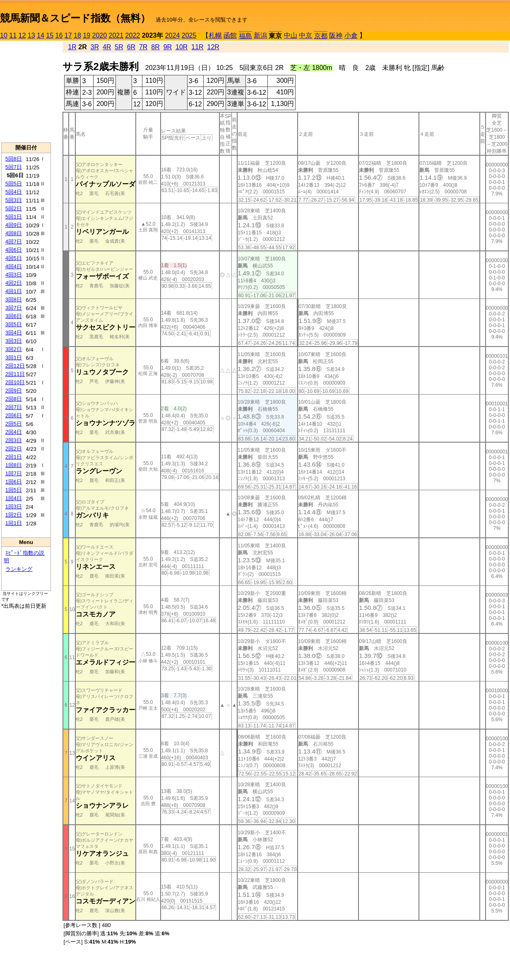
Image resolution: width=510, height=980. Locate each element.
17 (68, 35)
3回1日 (14, 358)
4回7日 (14, 242)
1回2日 (14, 515)
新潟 (260, 35)
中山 (291, 35)
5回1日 (14, 217)
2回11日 (15, 374)
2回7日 (14, 407)
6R (131, 47)
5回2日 (14, 208)
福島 (245, 36)
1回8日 (14, 465)
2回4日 (14, 432)
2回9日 (14, 391)
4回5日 (14, 258)
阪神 (336, 35)
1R (72, 47)
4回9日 (14, 225)
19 (87, 35)
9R (168, 47)
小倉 (351, 35)
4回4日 (14, 266)
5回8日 (14, 159)
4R (107, 47)
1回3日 (14, 507)
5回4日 (14, 192)
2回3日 (14, 440)
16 (59, 35)
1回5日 (14, 490)
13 (31, 35)
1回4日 (14, 498)
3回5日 (14, 324)
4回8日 (14, 233)
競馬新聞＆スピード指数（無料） (75, 18)
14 (41, 35)
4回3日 (14, 275)
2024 (173, 35)
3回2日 (14, 349)
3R (95, 47)
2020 (100, 35)
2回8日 (14, 399)
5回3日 (14, 200)
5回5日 (14, 184)
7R (143, 47)
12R (213, 47)
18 (77, 35)
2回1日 (14, 457)
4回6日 (14, 250)
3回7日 (14, 308)
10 (4, 35)
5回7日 (14, 167)
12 (22, 35)
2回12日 (15, 366)
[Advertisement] (26, 91)
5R (119, 47)
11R (197, 47)
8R (155, 47)
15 (50, 35)
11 (13, 35)
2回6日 (14, 415)
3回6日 (14, 316)
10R (182, 47)
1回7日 (14, 473)
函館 (230, 35)
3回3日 (14, 341)
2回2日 (14, 449)
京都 (321, 36)
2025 (189, 35)
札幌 (215, 35)
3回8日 (14, 300)
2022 (133, 35)
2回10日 (15, 382)
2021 (116, 35)
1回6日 (14, 482)
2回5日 (14, 424)
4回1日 (14, 291)
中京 (306, 35)
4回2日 (14, 283)
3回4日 (14, 333)
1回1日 (14, 523)
